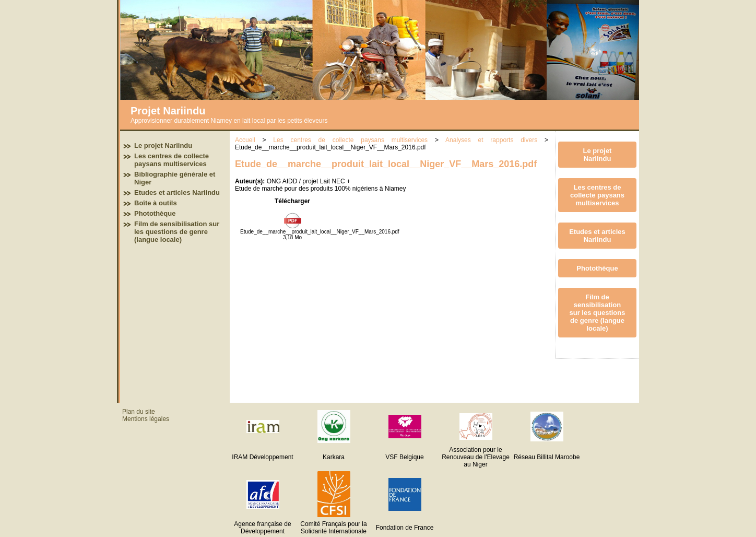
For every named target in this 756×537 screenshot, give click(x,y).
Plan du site (139, 412)
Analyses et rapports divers (491, 140)
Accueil (245, 140)
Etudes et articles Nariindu (177, 192)
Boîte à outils (156, 203)
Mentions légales (146, 419)
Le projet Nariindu (163, 145)
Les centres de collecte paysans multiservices (172, 160)
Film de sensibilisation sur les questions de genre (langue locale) (177, 232)
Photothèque (155, 213)
